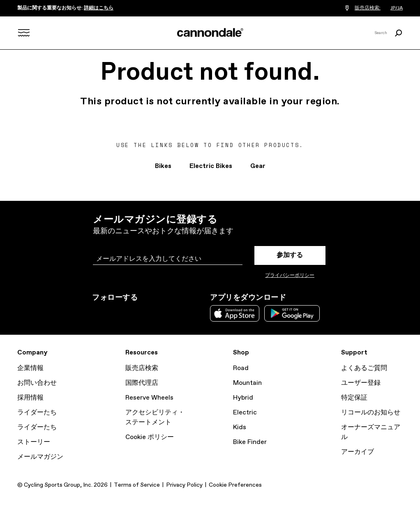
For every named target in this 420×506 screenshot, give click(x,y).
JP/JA (397, 8)
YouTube (151, 313)
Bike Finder (250, 442)
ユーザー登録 (361, 383)
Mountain (247, 383)
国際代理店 (142, 383)
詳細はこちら (99, 8)
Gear (258, 166)
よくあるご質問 (364, 368)
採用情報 (30, 398)
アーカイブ (358, 452)
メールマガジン (40, 457)
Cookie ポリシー (150, 437)
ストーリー (34, 442)
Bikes (163, 166)
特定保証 (354, 398)
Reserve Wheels (149, 398)
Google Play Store (292, 313)
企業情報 (30, 368)
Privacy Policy (184, 485)
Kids (240, 427)
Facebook (133, 313)
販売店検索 (142, 368)
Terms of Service (137, 485)
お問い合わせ (37, 383)
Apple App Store (235, 313)
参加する (290, 255)
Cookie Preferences (235, 485)
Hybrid (243, 398)
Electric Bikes (211, 166)
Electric (245, 413)
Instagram (97, 313)
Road (241, 368)
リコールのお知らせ (371, 413)
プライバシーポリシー (290, 276)
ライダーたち (37, 413)
